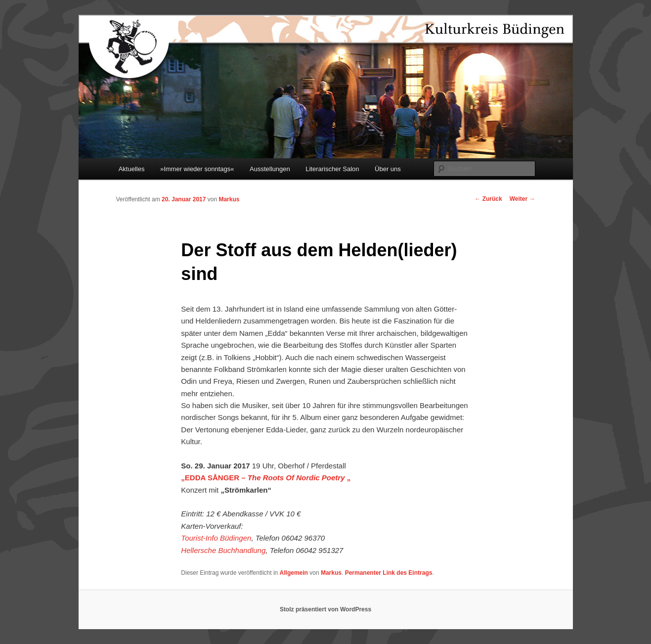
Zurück (488, 199)
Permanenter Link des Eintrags (389, 573)
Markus (229, 199)
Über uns (388, 169)
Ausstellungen (270, 169)
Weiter (522, 199)
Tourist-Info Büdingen (216, 538)
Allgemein (294, 573)
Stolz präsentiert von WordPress (325, 609)
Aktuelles (132, 169)
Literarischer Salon (332, 169)
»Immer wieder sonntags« (197, 169)
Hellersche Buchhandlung (223, 550)
